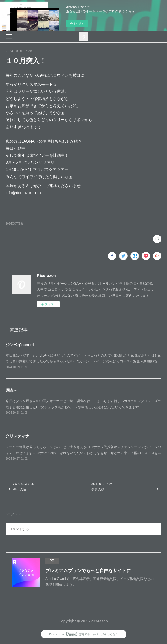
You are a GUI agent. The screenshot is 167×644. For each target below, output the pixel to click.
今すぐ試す (77, 24)
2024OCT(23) (14, 224)
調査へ (12, 390)
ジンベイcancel (20, 345)
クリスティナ (17, 436)
